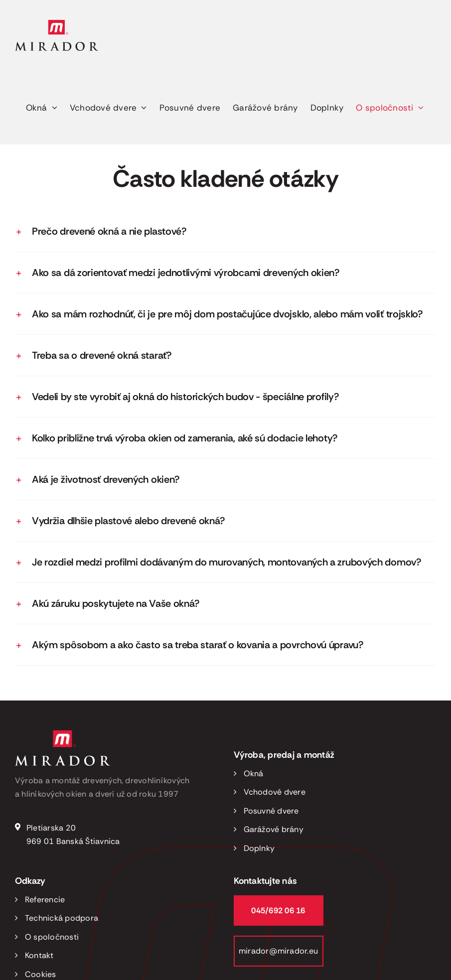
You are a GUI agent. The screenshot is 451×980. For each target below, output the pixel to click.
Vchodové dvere (275, 792)
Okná (254, 773)
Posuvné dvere (271, 811)
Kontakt (39, 955)
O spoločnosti (52, 937)
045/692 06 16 (278, 910)
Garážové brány (274, 829)
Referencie (45, 900)
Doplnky (259, 848)
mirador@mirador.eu (278, 951)
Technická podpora (62, 918)
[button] (225, 231)
